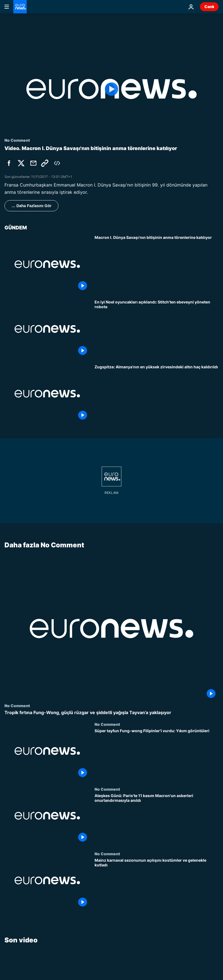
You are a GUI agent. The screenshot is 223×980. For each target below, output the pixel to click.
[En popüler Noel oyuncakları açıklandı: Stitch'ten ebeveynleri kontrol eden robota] (157, 329)
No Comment (17, 706)
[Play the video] (111, 89)
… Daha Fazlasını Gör (31, 206)
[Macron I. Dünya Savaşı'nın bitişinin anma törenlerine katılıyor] (157, 264)
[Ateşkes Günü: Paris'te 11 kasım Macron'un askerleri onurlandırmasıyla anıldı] (157, 819)
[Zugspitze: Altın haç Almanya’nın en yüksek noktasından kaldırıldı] (157, 394)
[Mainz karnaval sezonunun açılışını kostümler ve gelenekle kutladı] (157, 884)
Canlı (209, 7)
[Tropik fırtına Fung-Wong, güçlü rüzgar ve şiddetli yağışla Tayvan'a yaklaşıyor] (111, 713)
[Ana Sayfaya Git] (20, 7)
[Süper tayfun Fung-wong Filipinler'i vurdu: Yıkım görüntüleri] (157, 755)
